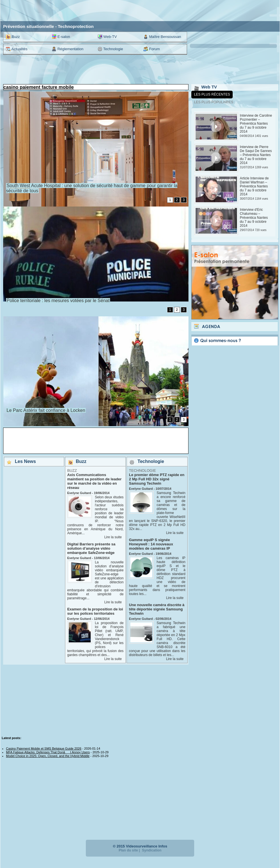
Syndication (152, 850)
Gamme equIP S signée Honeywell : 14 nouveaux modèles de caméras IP (151, 544)
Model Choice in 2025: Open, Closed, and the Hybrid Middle (48, 756)
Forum (152, 49)
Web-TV (107, 37)
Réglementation (68, 49)
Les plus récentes (212, 94)
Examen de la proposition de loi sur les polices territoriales (95, 611)
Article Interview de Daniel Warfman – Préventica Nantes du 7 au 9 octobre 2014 (254, 186)
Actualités (17, 49)
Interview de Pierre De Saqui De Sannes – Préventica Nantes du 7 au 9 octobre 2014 (256, 155)
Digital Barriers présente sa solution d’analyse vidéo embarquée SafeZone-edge (91, 548)
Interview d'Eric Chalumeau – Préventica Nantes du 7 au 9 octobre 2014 (254, 218)
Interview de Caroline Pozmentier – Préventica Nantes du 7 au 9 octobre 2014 (256, 124)
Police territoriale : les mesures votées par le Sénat (58, 301)
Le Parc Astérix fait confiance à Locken (46, 410)
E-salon (61, 37)
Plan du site (128, 850)
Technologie (110, 49)
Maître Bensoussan (162, 37)
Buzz (13, 37)
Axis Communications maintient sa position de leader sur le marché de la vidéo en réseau (95, 481)
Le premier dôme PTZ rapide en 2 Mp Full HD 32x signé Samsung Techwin (157, 479)
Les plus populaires (214, 102)
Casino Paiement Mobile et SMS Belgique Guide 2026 (44, 748)
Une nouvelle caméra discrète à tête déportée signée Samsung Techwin (157, 609)
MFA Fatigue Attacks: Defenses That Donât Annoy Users (48, 752)
